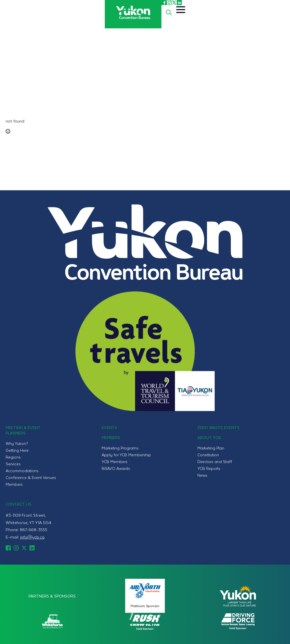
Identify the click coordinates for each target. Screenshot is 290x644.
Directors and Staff (215, 462)
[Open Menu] (181, 10)
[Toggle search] (169, 12)
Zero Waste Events (218, 427)
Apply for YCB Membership (126, 455)
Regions (13, 457)
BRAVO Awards (116, 468)
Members (14, 484)
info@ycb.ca (32, 537)
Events (109, 427)
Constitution (208, 455)
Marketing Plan (211, 448)
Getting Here (17, 450)
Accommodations (22, 471)
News (202, 475)
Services (13, 464)
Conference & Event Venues (31, 477)
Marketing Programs (120, 448)
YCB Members (115, 462)
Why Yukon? (17, 443)
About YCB (209, 437)
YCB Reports (209, 468)
